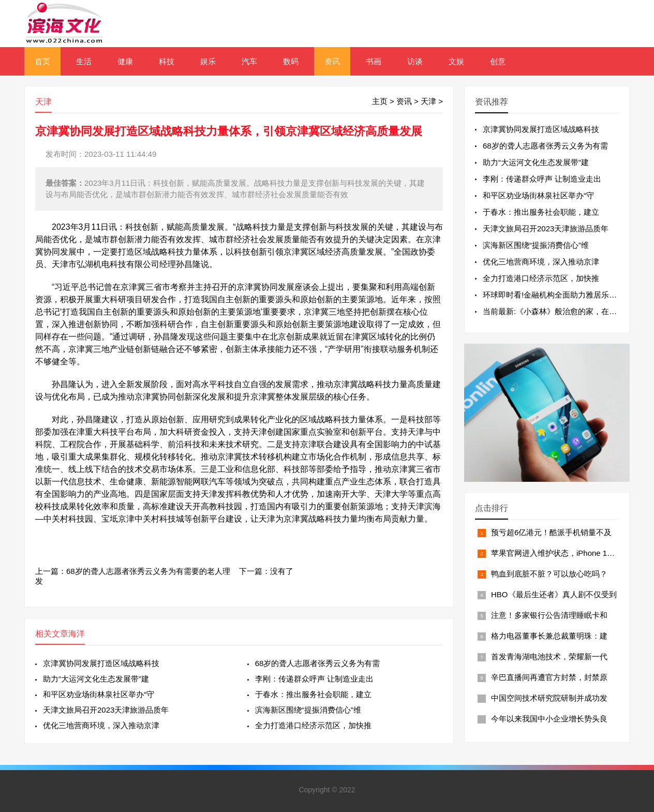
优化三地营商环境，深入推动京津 (101, 725)
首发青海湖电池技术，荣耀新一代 (549, 656)
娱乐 (208, 61)
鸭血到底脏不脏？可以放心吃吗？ (549, 574)
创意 (498, 61)
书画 (374, 61)
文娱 (456, 61)
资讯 (332, 61)
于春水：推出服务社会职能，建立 (313, 694)
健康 (125, 61)
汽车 (249, 61)
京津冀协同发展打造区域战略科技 (101, 663)
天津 (428, 101)
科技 (167, 61)
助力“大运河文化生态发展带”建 (96, 679)
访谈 (415, 61)
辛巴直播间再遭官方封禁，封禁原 (549, 677)
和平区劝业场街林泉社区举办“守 (99, 694)
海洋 (77, 634)
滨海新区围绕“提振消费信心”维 (308, 710)
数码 (291, 61)
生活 (84, 61)
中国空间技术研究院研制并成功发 (549, 698)
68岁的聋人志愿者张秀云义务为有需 (318, 663)
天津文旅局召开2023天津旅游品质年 (106, 710)
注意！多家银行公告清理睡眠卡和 (549, 615)
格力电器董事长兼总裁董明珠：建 (549, 636)
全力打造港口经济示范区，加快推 (313, 725)
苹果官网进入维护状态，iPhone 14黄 (555, 553)
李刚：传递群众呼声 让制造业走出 (314, 679)
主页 (380, 101)
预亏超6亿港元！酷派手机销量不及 (551, 532)
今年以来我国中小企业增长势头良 (549, 719)
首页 (42, 61)
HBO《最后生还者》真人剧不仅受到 (554, 594)
